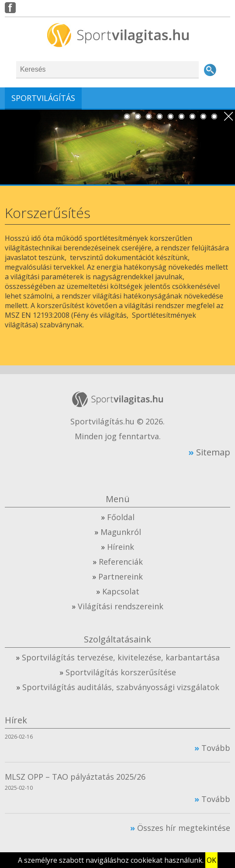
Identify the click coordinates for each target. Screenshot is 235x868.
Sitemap (213, 452)
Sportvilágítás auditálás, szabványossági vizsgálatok (121, 687)
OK (211, 860)
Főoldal (121, 517)
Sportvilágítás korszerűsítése (121, 672)
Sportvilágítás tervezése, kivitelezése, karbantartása (121, 657)
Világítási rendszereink (121, 606)
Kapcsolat (121, 591)
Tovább (216, 748)
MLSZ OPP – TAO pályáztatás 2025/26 (75, 777)
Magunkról (121, 532)
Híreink (121, 547)
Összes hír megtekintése (184, 828)
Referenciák (121, 562)
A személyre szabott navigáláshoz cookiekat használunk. (111, 860)
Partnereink (121, 576)
